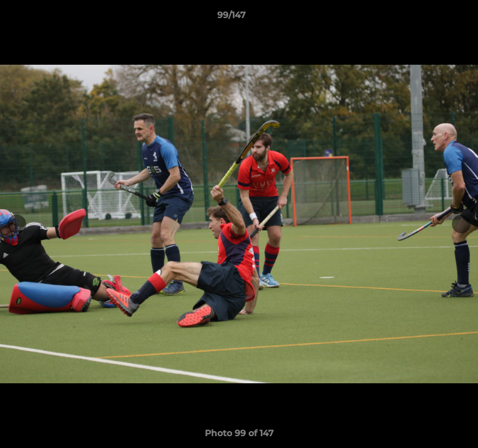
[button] (433, 18)
